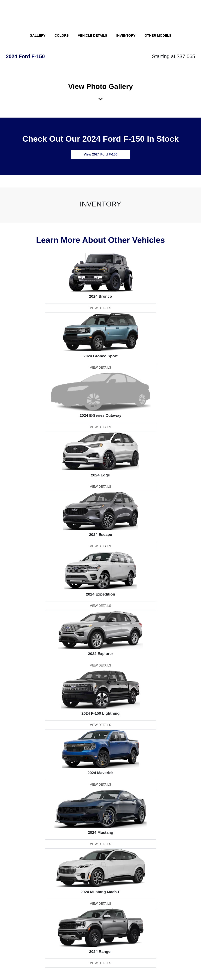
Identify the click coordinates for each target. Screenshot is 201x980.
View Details (100, 308)
